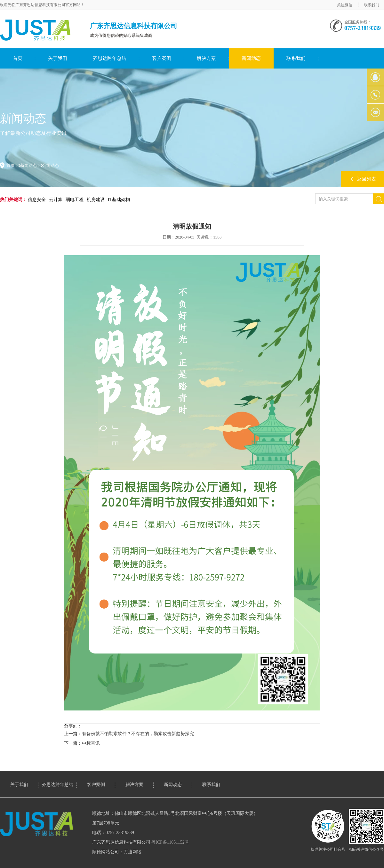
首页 (18, 58)
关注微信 (345, 5)
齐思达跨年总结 (110, 58)
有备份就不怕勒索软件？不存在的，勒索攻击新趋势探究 (138, 734)
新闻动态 (251, 58)
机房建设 (96, 200)
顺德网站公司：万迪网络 (117, 852)
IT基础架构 (119, 200)
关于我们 (58, 58)
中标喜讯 (91, 743)
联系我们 (372, 5)
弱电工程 (75, 200)
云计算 (56, 200)
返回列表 (366, 179)
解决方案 (206, 58)
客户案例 (162, 58)
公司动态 (51, 165)
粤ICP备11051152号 (170, 842)
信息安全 (37, 200)
